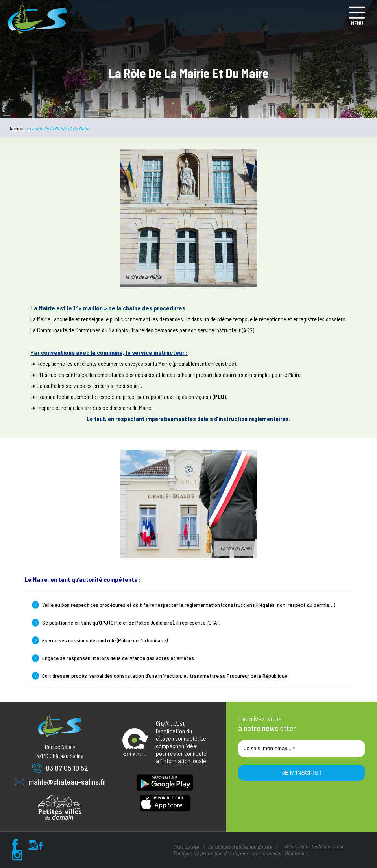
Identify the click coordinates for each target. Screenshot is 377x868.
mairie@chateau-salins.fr (60, 782)
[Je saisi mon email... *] (302, 749)
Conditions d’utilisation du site (240, 847)
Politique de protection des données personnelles (227, 853)
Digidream (296, 853)
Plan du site (186, 847)
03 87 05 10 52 (60, 768)
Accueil (17, 128)
